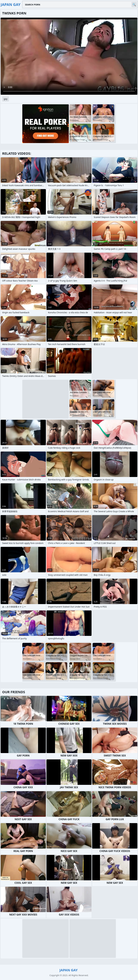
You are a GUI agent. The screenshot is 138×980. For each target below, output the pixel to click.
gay (6, 99)
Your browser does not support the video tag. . (69, 56)
